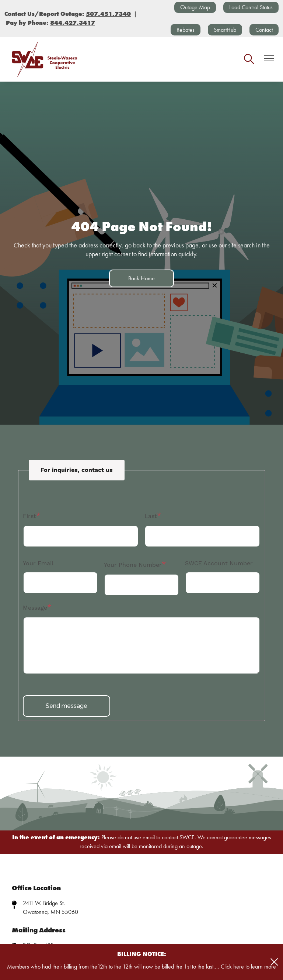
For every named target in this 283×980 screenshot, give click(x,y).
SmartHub (225, 30)
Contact (264, 30)
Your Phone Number (133, 565)
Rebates (186, 30)
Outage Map (195, 7)
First (29, 516)
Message (35, 608)
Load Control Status (251, 7)
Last (151, 516)
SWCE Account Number (219, 563)
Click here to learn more (248, 967)
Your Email (38, 563)
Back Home (141, 278)
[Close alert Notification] (274, 962)
